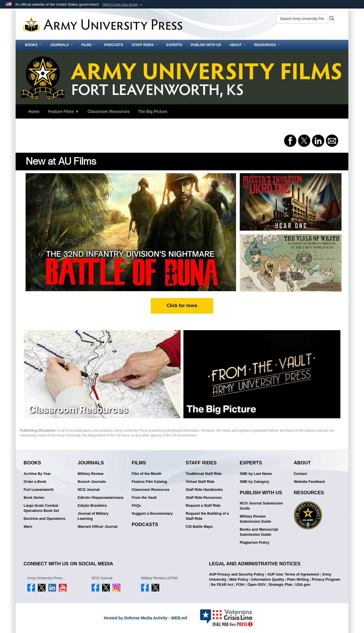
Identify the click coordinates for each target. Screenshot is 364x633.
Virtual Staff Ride (200, 482)
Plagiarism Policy (255, 543)
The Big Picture (153, 111)
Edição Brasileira (92, 506)
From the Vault (144, 498)
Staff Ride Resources (204, 498)
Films (88, 45)
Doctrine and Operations (45, 519)
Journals (61, 45)
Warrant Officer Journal (98, 527)
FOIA (240, 585)
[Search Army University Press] (302, 19)
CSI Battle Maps (199, 527)
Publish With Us (206, 45)
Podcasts (114, 45)
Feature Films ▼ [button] (64, 111)
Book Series (34, 498)
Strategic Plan (280, 585)
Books (33, 45)
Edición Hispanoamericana (101, 498)
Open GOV (257, 585)
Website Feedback (309, 482)
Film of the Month (147, 474)
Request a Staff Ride (203, 506)
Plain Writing (298, 580)
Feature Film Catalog (149, 482)
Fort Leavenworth (39, 490)
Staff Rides (145, 45)
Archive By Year (37, 474)
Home (34, 111)
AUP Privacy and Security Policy (237, 574)
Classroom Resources (109, 111)
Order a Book (35, 482)
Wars (28, 527)
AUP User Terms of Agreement (293, 574)
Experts (174, 45)
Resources (267, 45)
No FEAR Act (222, 585)
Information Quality (267, 580)
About (238, 45)
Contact (300, 474)
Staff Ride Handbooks (204, 490)
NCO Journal (89, 490)
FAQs (136, 506)
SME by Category (255, 482)
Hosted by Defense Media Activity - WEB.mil (145, 618)
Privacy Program (326, 580)
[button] (123, 5)
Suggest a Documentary (152, 514)
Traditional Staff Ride (204, 474)
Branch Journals (92, 482)
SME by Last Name (256, 474)
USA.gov (303, 585)
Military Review (91, 474)
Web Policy (239, 580)
